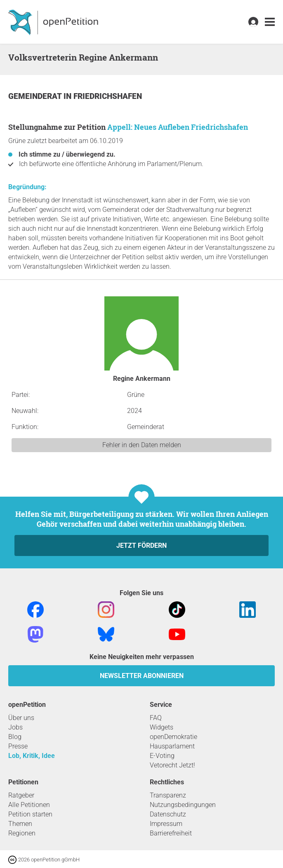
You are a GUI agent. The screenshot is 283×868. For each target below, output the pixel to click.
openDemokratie (173, 737)
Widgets (162, 727)
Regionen (22, 833)
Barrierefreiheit (171, 833)
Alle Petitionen (29, 805)
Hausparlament (172, 746)
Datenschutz (168, 814)
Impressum (166, 824)
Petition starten (30, 814)
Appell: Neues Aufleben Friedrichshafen (178, 127)
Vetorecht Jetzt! (172, 765)
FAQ (156, 718)
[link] (270, 22)
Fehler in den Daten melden (142, 445)
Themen (20, 824)
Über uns (21, 718)
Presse (18, 746)
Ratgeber (21, 795)
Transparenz (168, 795)
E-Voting (162, 756)
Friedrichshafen (108, 96)
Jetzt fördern (141, 545)
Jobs (15, 727)
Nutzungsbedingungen (183, 805)
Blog (15, 737)
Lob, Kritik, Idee (32, 756)
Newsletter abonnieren (142, 676)
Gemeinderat (36, 96)
